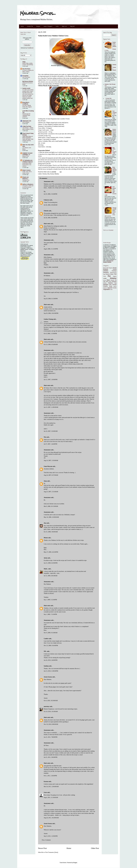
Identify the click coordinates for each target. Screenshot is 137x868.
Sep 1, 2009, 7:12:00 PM (50, 614)
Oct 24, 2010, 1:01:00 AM (51, 712)
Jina (45, 523)
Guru (45, 792)
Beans (105, 268)
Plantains (110, 283)
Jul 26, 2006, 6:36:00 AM (51, 205)
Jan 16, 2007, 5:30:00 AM (51, 431)
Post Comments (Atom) (52, 852)
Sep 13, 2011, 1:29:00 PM (51, 836)
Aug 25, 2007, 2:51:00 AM (51, 492)
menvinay (47, 706)
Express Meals (110, 274)
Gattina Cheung (48, 319)
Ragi (115, 283)
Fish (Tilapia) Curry (114, 113)
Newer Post (42, 848)
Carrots (115, 269)
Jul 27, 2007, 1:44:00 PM (50, 444)
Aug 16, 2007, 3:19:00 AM (51, 460)
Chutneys (114, 271)
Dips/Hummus (113, 272)
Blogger (75, 863)
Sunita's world (26, 88)
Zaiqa (24, 62)
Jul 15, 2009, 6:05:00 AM (51, 576)
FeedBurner (30, 48)
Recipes (38, 26)
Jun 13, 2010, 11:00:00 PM (51, 671)
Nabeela (46, 211)
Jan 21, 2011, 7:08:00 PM (51, 737)
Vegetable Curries (112, 288)
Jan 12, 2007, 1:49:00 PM (51, 380)
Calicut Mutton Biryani (114, 131)
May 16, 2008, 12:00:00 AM (51, 517)
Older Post (95, 848)
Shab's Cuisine (27, 170)
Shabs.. (46, 569)
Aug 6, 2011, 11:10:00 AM (51, 797)
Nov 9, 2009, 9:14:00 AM (51, 633)
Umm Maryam (48, 466)
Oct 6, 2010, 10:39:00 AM (51, 701)
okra (111, 289)
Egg (104, 274)
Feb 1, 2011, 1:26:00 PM (50, 776)
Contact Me (30, 26)
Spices (115, 286)
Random (106, 284)
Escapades (25, 76)
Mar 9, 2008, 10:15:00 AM (51, 506)
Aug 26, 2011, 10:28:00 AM (51, 818)
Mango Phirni (26, 156)
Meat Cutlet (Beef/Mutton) (114, 169)
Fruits (105, 276)
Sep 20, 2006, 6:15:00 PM (51, 299)
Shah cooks (47, 224)
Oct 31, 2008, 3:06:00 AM (51, 532)
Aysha (45, 558)
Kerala (52, 174)
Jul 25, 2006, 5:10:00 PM (50, 194)
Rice (110, 285)
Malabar (57, 174)
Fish (115, 274)
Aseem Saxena (48, 677)
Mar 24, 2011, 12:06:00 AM (51, 787)
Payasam (114, 282)
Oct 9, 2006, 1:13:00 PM (50, 334)
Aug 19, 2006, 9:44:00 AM (51, 267)
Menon (46, 538)
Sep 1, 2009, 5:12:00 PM (50, 600)
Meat (108, 280)
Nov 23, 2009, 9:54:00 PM (51, 646)
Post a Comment (46, 840)
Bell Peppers (110, 268)
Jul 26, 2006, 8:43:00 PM (50, 218)
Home (22, 26)
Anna (45, 481)
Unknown (47, 200)
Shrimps (114, 285)
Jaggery (115, 276)
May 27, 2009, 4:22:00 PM (51, 552)
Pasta (110, 282)
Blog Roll (72, 26)
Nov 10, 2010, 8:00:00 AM (51, 724)
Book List (64, 26)
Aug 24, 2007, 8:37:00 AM (51, 475)
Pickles (105, 283)
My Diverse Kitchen (28, 81)
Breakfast (106, 269)
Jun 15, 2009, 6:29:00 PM (51, 563)
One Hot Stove (26, 69)
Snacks (105, 286)
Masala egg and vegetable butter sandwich (26, 115)
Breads (115, 268)
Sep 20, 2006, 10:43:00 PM (51, 313)
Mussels (112, 280)
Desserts (106, 272)
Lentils (105, 278)
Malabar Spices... (38, 13)
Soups (111, 286)
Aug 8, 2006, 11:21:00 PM (51, 249)
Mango (105, 280)
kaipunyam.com (27, 121)
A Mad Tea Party (27, 126)
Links (57, 26)
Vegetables (107, 289)
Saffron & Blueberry (28, 184)
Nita (45, 437)
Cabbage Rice (26, 180)
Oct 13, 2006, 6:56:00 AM (51, 344)
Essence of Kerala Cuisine (108, 262)
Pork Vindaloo (26, 122)
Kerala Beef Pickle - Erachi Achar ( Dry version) (27, 165)
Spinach (105, 288)
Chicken (45, 174)
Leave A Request (48, 26)
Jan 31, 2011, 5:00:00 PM (51, 757)
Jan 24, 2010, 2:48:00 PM (51, 660)
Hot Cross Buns (26, 77)
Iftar (49, 174)
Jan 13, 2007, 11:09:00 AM (51, 407)
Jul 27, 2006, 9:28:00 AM (51, 234)
